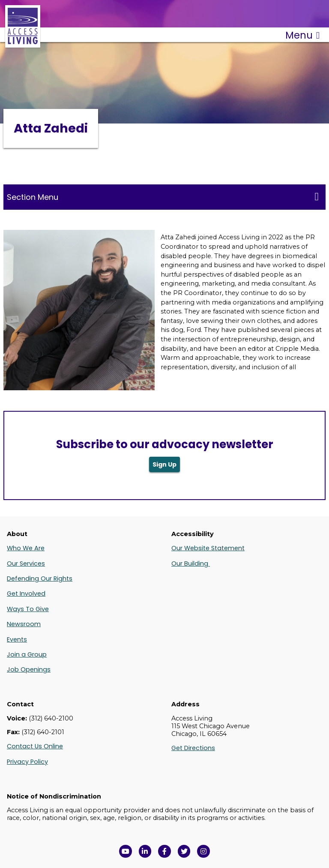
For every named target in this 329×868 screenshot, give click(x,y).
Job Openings (29, 669)
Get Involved (26, 594)
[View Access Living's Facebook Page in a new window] (164, 851)
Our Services (26, 564)
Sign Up (164, 464)
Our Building (191, 564)
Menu (302, 35)
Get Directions (193, 748)
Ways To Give (28, 609)
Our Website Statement (208, 548)
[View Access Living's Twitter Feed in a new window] (184, 851)
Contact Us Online (35, 746)
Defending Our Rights (40, 579)
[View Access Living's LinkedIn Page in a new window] (145, 851)
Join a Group (27, 654)
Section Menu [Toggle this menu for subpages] (163, 197)
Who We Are (26, 548)
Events (17, 639)
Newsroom (24, 624)
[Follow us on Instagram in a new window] (203, 851)
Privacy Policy (27, 762)
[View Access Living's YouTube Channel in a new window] (126, 851)
